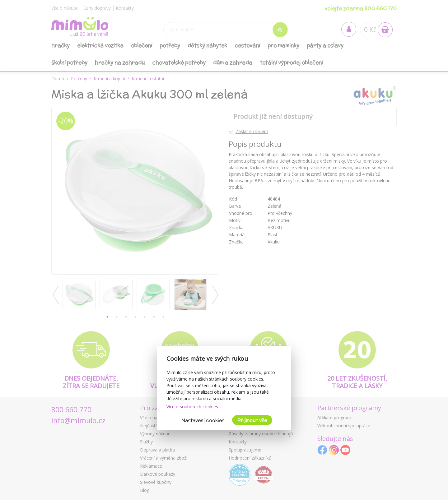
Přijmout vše (252, 420)
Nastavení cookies (203, 420)
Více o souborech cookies (192, 407)
